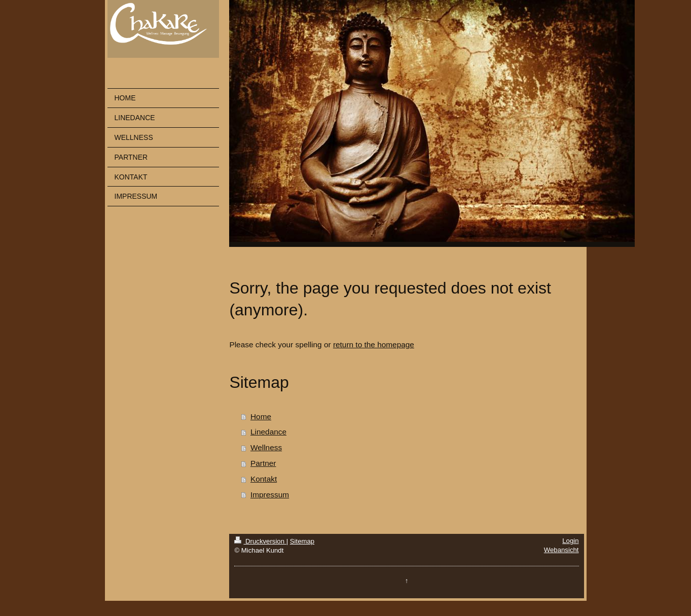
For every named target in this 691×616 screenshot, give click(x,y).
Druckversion (260, 541)
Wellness (266, 447)
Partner (263, 463)
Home (261, 416)
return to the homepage (374, 345)
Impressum (270, 495)
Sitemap (302, 541)
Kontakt (264, 479)
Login (570, 541)
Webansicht (561, 550)
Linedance (268, 432)
